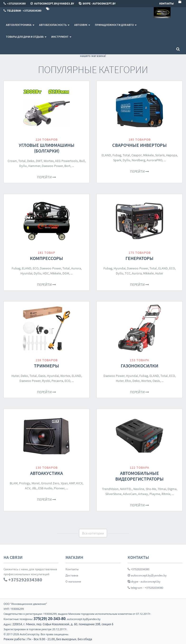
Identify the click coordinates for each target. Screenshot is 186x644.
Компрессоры (46, 258)
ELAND (106, 155)
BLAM (14, 483)
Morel (36, 483)
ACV (28, 488)
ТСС (128, 273)
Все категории (93, 533)
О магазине (73, 581)
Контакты (72, 569)
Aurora (76, 268)
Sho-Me (151, 489)
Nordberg (138, 160)
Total (22, 161)
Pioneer (59, 488)
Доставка (72, 575)
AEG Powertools (66, 161)
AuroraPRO (154, 160)
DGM (66, 273)
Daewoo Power (52, 166)
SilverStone (113, 494)
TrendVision (110, 489)
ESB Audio (45, 488)
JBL (34, 488)
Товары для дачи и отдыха (26, 37)
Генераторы (139, 258)
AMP (72, 483)
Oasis (42, 376)
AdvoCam (130, 494)
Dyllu (23, 166)
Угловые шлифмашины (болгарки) (47, 148)
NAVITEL (126, 489)
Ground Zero (50, 483)
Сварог (137, 155)
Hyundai (26, 273)
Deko (31, 161)
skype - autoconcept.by (144, 581)
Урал (64, 483)
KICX (79, 483)
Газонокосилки (139, 366)
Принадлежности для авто (116, 25)
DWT (39, 161)
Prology (25, 483)
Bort (67, 166)
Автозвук (82, 25)
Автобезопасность (54, 25)
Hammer (34, 166)
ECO (36, 268)
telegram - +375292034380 (145, 588)
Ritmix (166, 494)
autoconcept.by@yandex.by (147, 575)
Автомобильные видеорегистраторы (139, 476)
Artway (143, 494)
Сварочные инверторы (139, 145)
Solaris (160, 155)
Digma (172, 489)
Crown (12, 161)
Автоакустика (46, 473)
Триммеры (46, 366)
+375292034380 (138, 569)
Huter (159, 273)
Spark (117, 160)
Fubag (117, 155)
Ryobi (46, 381)
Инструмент (61, 37)
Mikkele (148, 155)
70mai (162, 489)
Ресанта (57, 381)
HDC (46, 273)
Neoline (139, 489)
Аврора (172, 155)
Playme (155, 494)
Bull (82, 161)
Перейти (46, 177)
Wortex (49, 161)
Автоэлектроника (20, 25)
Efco (128, 381)
